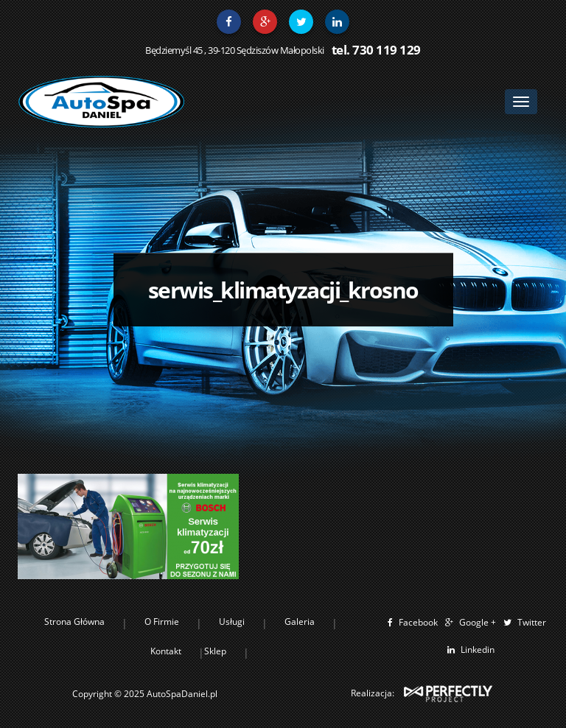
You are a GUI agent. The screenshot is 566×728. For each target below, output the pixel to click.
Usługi (232, 622)
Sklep (215, 651)
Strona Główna (74, 622)
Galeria (300, 622)
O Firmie (162, 622)
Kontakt (166, 651)
